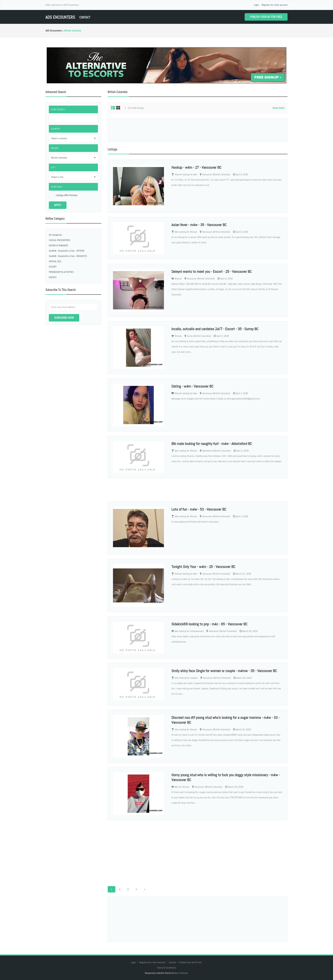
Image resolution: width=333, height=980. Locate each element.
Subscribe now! (64, 318)
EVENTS (53, 277)
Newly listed (278, 108)
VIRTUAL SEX (55, 261)
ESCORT (53, 267)
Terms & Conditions (166, 968)
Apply (58, 205)
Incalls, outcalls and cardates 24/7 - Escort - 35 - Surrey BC (215, 329)
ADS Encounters (60, 17)
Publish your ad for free (266, 17)
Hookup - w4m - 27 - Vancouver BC (196, 167)
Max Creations (181, 973)
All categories (55, 235)
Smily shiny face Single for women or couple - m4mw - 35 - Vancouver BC (224, 671)
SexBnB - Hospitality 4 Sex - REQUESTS (68, 256)
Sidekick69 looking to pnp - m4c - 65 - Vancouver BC (209, 624)
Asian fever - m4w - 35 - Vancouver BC (199, 225)
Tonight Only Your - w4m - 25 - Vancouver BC (203, 567)
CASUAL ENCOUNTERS (59, 240)
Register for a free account (275, 5)
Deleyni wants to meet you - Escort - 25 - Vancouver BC (212, 271)
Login (256, 5)
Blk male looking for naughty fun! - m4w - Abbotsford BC (212, 444)
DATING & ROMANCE (59, 245)
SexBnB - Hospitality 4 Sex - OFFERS (67, 251)
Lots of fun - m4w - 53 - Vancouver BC (199, 509)
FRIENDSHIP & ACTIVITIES (61, 272)
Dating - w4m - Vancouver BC (192, 386)
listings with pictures (67, 195)
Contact (85, 17)
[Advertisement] (198, 130)
